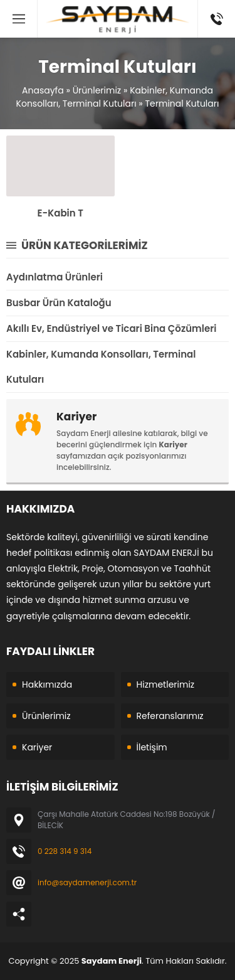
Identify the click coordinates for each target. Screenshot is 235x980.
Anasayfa (43, 90)
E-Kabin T (60, 213)
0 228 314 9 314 (65, 851)
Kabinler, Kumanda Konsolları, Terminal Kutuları (115, 97)
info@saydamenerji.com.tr (87, 882)
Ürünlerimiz (97, 90)
